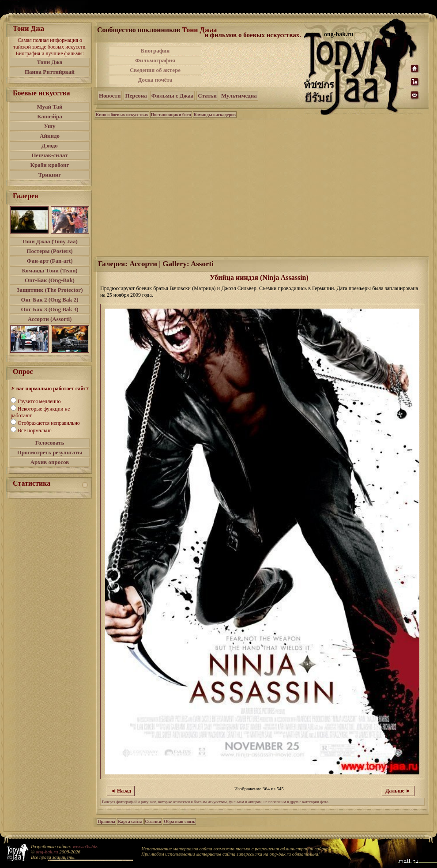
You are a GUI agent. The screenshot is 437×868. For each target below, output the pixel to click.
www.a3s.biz (85, 846)
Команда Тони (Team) (49, 270)
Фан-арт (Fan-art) (50, 261)
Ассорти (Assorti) (50, 319)
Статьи (207, 96)
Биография (155, 51)
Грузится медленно (39, 401)
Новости (110, 96)
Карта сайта (130, 821)
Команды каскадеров (215, 115)
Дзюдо (50, 145)
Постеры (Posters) (49, 251)
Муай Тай (49, 107)
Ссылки (153, 821)
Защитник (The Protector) (50, 290)
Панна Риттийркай (50, 72)
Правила (106, 821)
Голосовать (50, 443)
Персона (136, 96)
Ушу (50, 126)
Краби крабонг (50, 165)
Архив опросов (50, 462)
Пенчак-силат (49, 155)
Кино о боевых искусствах (122, 115)
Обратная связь (179, 821)
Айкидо (50, 136)
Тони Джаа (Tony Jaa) (50, 241)
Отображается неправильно (49, 423)
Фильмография (155, 60)
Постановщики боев (171, 115)
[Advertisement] (253, 65)
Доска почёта (155, 80)
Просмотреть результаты (50, 452)
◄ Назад (121, 791)
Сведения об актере (155, 70)
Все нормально (35, 430)
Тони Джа (50, 62)
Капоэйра (50, 116)
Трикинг (50, 175)
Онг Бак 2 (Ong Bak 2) (49, 300)
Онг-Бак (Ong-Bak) (50, 280)
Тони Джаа (199, 30)
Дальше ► (398, 791)
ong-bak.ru (47, 852)
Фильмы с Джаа (172, 96)
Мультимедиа (239, 96)
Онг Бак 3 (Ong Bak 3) (49, 309)
